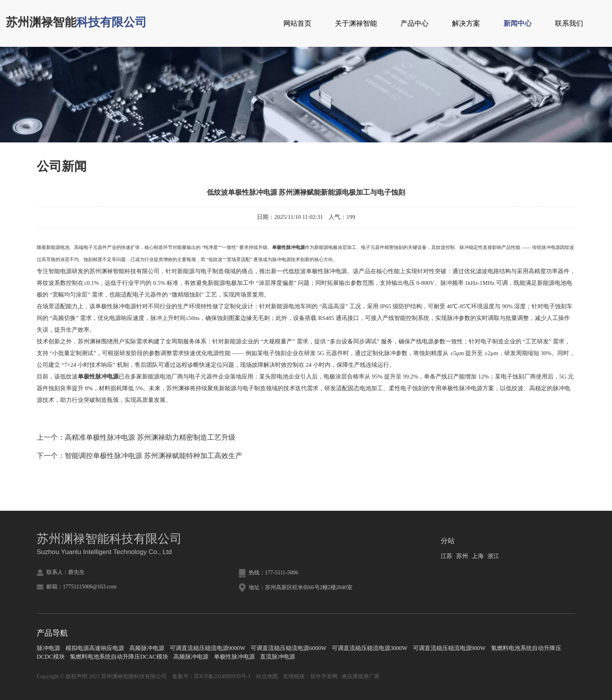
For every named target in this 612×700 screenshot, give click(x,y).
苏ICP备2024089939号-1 (222, 676)
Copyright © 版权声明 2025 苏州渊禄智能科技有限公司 (102, 676)
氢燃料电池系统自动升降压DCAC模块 (119, 657)
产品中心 (415, 23)
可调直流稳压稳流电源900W (449, 648)
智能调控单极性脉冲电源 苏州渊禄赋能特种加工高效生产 (154, 456)
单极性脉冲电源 (234, 657)
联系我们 (569, 23)
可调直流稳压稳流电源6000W (288, 648)
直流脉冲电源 (278, 657)
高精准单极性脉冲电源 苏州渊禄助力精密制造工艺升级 (150, 437)
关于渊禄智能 (356, 23)
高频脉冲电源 (147, 648)
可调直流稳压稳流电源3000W (370, 648)
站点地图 (267, 676)
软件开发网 (324, 676)
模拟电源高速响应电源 (95, 648)
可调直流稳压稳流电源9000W (208, 648)
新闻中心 (518, 23)
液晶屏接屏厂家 (361, 676)
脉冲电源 (48, 648)
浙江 (493, 556)
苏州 (462, 556)
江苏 (447, 556)
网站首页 (297, 23)
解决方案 (466, 23)
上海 (478, 556)
